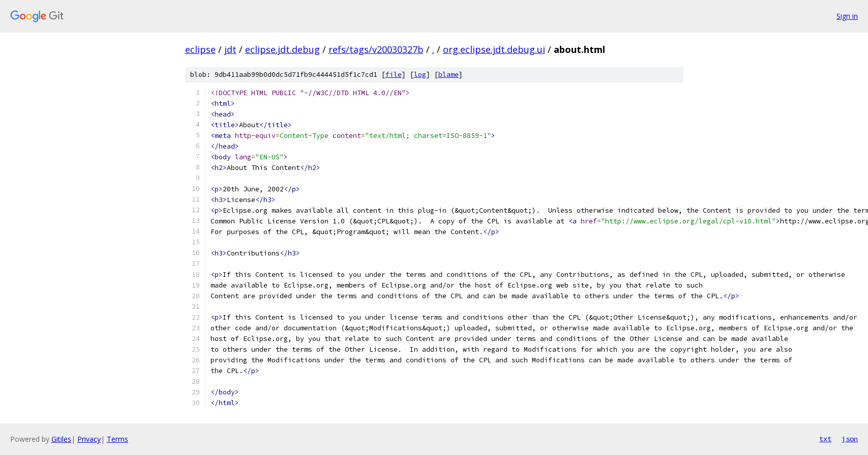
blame (448, 75)
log (420, 75)
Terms (117, 439)
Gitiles (61, 439)
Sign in (847, 16)
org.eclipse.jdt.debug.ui (494, 49)
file (394, 75)
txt (825, 439)
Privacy (89, 439)
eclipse (200, 49)
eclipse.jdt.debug (282, 49)
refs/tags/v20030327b (376, 49)
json (850, 439)
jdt (230, 49)
